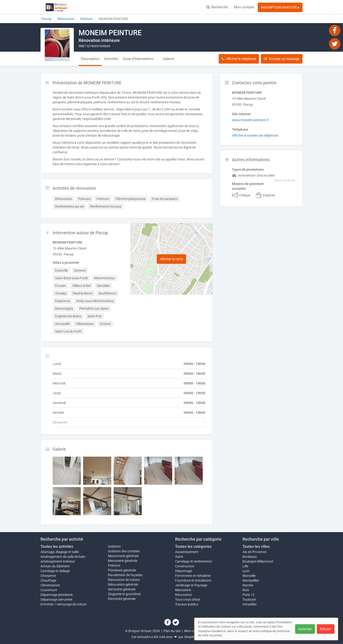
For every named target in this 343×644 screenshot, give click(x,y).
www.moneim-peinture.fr (250, 120)
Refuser (326, 629)
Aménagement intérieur (58, 561)
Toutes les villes (256, 547)
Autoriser (305, 629)
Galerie (169, 59)
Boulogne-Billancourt (258, 561)
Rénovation (184, 595)
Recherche (217, 7)
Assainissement (187, 552)
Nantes (248, 585)
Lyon (246, 571)
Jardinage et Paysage (191, 585)
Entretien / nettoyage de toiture (63, 604)
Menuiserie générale (123, 561)
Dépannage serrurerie (56, 599)
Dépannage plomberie (57, 595)
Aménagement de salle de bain (63, 557)
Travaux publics (187, 604)
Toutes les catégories (193, 547)
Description (90, 59)
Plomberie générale (122, 570)
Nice (246, 590)
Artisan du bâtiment (55, 566)
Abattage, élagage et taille (60, 552)
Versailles (250, 604)
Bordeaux (250, 557)
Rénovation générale (123, 584)
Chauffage (48, 580)
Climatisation (50, 585)
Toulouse (249, 599)
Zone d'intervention (138, 59)
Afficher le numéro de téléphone (255, 135)
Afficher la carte (171, 259)
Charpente (48, 576)
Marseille (249, 576)
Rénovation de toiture (124, 580)
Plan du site (172, 631)
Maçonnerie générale (123, 556)
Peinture (114, 565)
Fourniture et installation (193, 580)
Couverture (49, 590)
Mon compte (244, 7)
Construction (185, 566)
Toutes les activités (57, 547)
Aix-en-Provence (254, 552)
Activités (111, 59)
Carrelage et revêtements (194, 561)
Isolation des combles (124, 551)
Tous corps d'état (188, 599)
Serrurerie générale (122, 589)
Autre (179, 557)
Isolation (114, 546)
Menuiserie (183, 590)
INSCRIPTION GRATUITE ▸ (280, 7)
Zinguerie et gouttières (124, 594)
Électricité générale (122, 599)
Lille (245, 566)
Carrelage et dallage (55, 571)
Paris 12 (249, 595)
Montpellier (251, 580)
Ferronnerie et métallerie (193, 576)
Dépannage (184, 571)
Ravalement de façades (125, 575)
